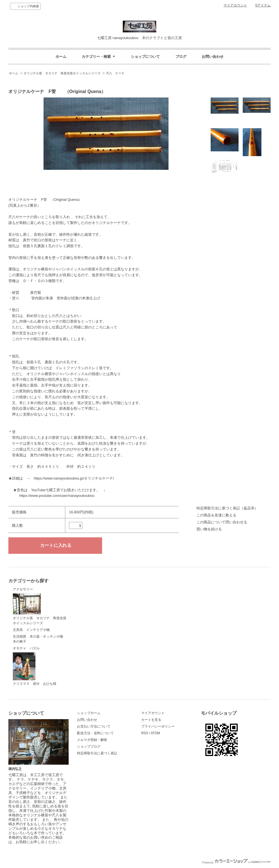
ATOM (155, 733)
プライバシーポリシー (158, 726)
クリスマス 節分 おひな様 (35, 669)
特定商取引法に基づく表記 (97, 753)
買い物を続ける (209, 529)
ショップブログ (89, 747)
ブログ (181, 57)
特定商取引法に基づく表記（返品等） (227, 508)
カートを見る (151, 720)
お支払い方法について (94, 726)
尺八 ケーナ (115, 73)
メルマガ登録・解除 (92, 740)
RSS (145, 733)
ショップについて (145, 57)
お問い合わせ (213, 57)
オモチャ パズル (26, 648)
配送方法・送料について (95, 733)
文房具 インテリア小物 (31, 630)
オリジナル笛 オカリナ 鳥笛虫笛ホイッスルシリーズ (62, 73)
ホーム (61, 57)
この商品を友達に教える (216, 515)
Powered (236, 863)
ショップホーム (89, 713)
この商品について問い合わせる (222, 522)
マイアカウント (235, 5)
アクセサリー (23, 589)
